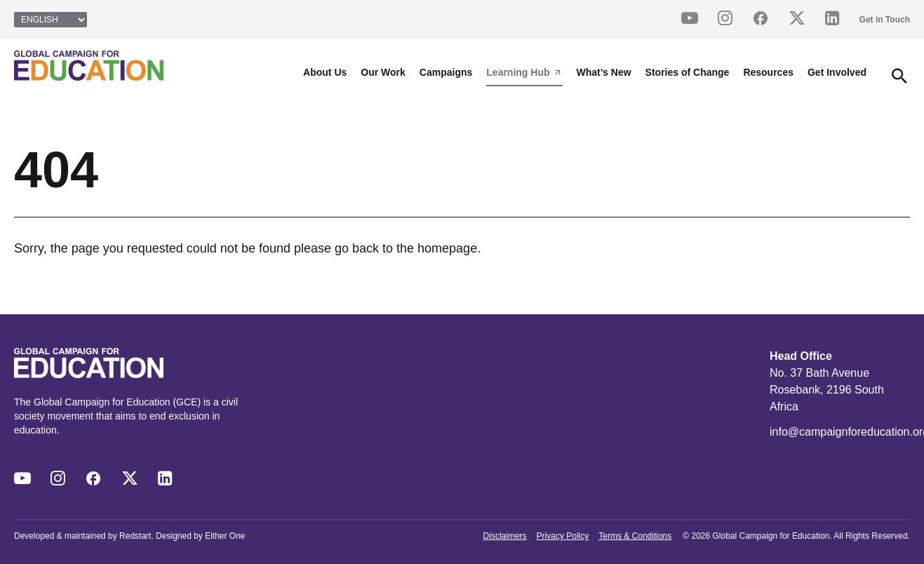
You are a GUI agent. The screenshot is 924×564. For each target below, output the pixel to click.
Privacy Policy (563, 536)
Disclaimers (505, 536)
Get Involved (837, 72)
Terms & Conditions (635, 536)
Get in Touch (885, 20)
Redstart (135, 536)
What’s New (604, 72)
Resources (768, 72)
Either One (225, 536)
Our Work (383, 72)
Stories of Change (688, 72)
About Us (325, 72)
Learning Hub (524, 72)
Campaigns (446, 72)
